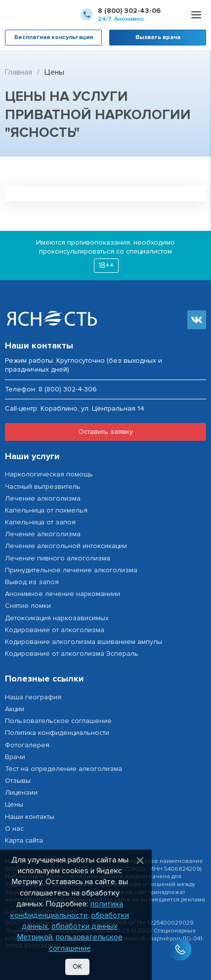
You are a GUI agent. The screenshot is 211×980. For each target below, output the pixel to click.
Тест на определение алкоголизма (63, 769)
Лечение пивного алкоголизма (58, 558)
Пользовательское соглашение (58, 721)
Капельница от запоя (40, 522)
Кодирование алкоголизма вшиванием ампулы (84, 642)
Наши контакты (30, 817)
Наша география (33, 697)
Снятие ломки (28, 606)
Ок (77, 966)
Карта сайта (24, 840)
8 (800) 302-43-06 (129, 11)
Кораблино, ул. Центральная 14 (92, 409)
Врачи (15, 757)
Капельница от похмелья (46, 510)
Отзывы (18, 781)
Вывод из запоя (32, 582)
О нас (14, 829)
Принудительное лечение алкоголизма (71, 570)
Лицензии (21, 792)
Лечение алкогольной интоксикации (66, 546)
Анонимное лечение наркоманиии (63, 594)
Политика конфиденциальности (57, 733)
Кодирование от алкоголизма (55, 630)
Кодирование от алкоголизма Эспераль (72, 654)
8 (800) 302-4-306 (68, 389)
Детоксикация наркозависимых (57, 618)
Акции (15, 709)
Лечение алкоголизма (43, 498)
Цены (14, 804)
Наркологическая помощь (49, 474)
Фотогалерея (27, 745)
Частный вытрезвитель (43, 487)
